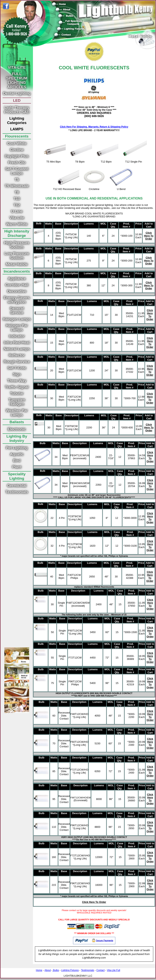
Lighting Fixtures (70, 970)
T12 (17, 205)
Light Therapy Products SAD (17, 110)
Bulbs (56, 970)
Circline (17, 150)
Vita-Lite (17, 218)
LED (17, 100)
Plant (17, 467)
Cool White (17, 143)
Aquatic (17, 454)
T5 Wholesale (17, 186)
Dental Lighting (17, 93)
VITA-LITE (17, 67)
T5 (17, 180)
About (48, 970)
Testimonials (17, 492)
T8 (17, 192)
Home (39, 970)
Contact (101, 970)
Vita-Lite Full (114, 970)
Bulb (39, 224)
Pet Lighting (17, 448)
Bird (17, 460)
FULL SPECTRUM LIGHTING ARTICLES (17, 80)
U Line (17, 211)
